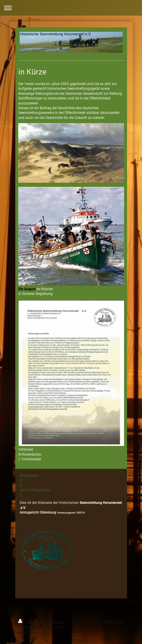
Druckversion (33, 622)
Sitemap (56, 622)
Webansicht (114, 621)
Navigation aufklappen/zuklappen (71, 8)
